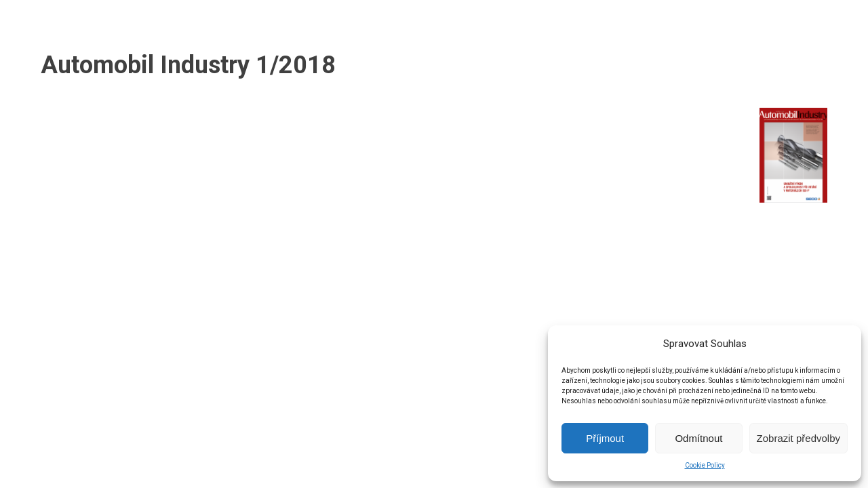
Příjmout (605, 438)
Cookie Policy (705, 465)
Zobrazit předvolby (798, 438)
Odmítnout (698, 438)
